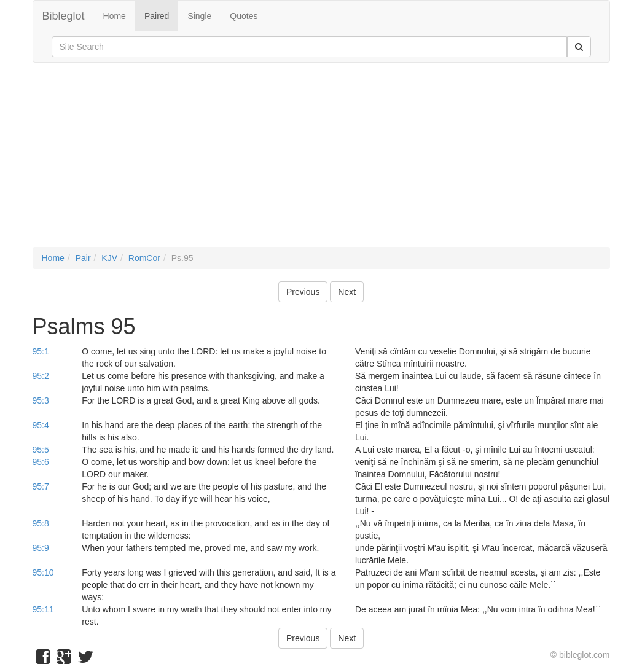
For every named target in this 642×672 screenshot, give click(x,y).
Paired (157, 16)
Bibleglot (64, 16)
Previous (303, 292)
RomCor (144, 258)
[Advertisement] (321, 161)
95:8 (41, 523)
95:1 (41, 351)
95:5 (41, 450)
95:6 (41, 462)
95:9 (41, 548)
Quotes (244, 16)
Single (199, 16)
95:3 (41, 400)
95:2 (41, 376)
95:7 (41, 486)
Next (347, 292)
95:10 (43, 572)
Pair (83, 258)
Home (115, 16)
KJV (109, 258)
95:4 (41, 425)
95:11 (43, 609)
